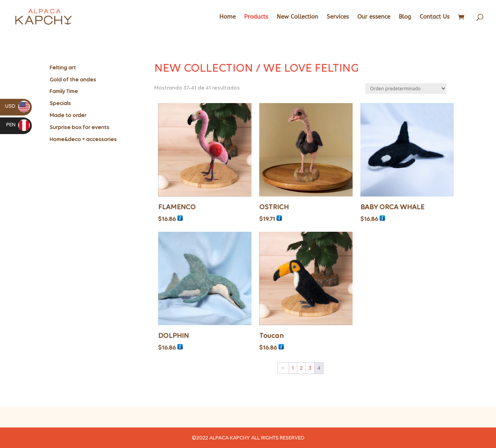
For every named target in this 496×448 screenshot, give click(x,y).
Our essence (374, 17)
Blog (405, 17)
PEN (18, 125)
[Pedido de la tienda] (406, 89)
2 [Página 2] (301, 368)
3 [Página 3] (310, 368)
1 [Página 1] (293, 368)
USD (17, 106)
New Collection (297, 17)
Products (256, 17)
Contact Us (435, 17)
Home (227, 17)
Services (338, 17)
